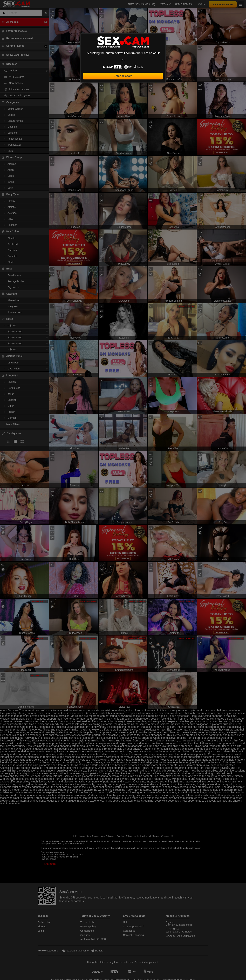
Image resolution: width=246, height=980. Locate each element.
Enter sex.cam (123, 76)
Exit (123, 60)
